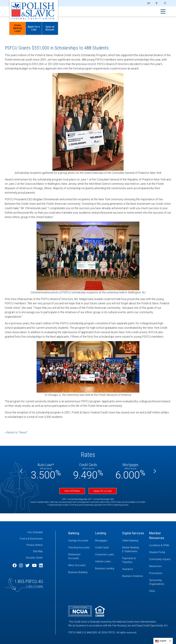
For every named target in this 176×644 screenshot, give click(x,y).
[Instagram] (21, 566)
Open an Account (50, 29)
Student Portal (157, 552)
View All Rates (72, 491)
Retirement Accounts (74, 556)
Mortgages (101, 541)
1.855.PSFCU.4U (29, 581)
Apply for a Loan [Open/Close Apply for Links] (34, 29)
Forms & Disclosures (31, 539)
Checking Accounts (79, 548)
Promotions (156, 573)
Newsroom (155, 566)
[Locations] (157, 3)
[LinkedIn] (41, 566)
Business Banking (78, 572)
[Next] (154, 471)
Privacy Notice (35, 545)
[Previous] (22, 471)
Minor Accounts (77, 565)
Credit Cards (102, 548)
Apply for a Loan (103, 491)
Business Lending (105, 568)
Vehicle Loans (103, 561)
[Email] (149, 3)
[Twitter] (28, 566)
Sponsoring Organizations (157, 582)
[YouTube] (35, 566)
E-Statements (130, 551)
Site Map (38, 551)
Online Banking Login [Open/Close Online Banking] (17, 29)
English (163, 641)
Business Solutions (133, 576)
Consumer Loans (105, 554)
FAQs (152, 591)
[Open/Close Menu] (163, 12)
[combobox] (163, 641)
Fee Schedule (35, 532)
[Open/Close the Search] (165, 3)
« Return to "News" (16, 432)
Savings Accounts (78, 541)
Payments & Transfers (129, 560)
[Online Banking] (133, 541)
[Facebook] (15, 566)
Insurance (128, 569)
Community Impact (160, 559)
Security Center (34, 558)
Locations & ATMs (159, 545)
